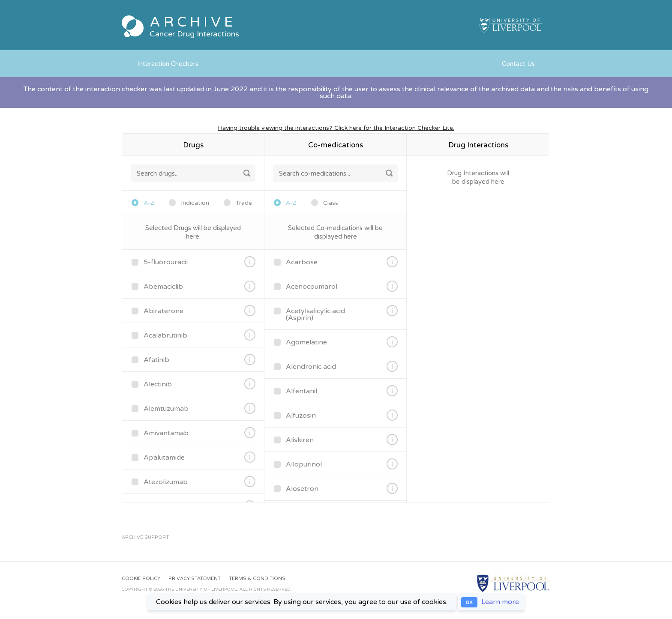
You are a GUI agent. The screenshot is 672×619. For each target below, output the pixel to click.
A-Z (149, 203)
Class (331, 203)
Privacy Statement (195, 579)
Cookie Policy (141, 579)
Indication (195, 203)
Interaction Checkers (168, 64)
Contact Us (518, 64)
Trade (244, 203)
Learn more (500, 602)
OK (469, 602)
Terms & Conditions (257, 579)
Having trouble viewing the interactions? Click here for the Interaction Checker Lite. (336, 128)
